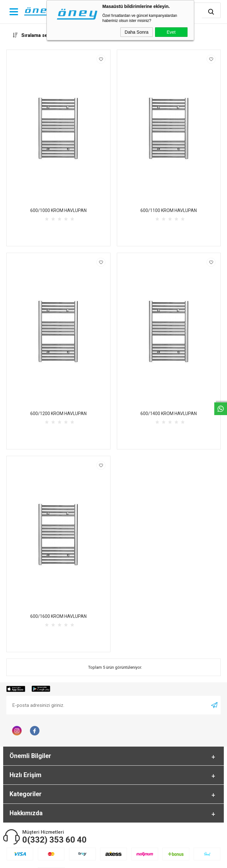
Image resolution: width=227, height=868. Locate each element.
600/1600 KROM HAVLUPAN (58, 616)
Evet (171, 32)
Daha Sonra (137, 32)
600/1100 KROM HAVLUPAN (169, 210)
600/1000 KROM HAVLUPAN (58, 210)
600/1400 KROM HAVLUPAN (169, 413)
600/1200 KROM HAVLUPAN (58, 413)
